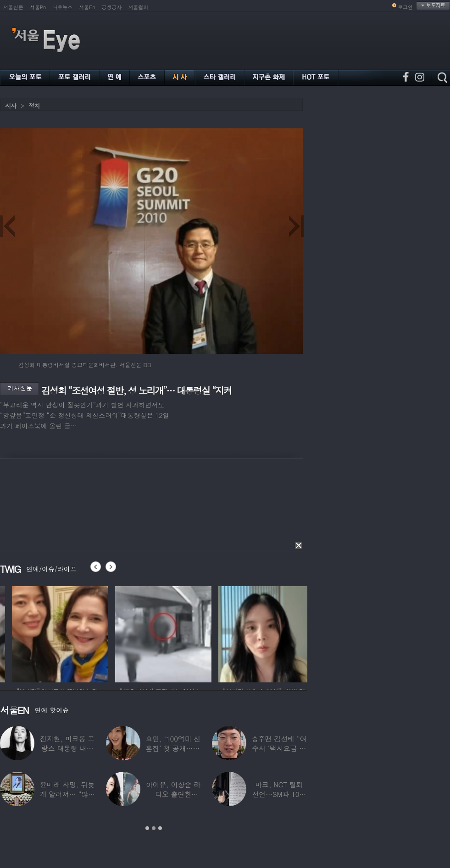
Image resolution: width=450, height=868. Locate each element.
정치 (34, 106)
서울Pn (38, 7)
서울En (87, 7)
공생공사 (112, 7)
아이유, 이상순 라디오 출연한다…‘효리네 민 (173, 794)
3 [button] (160, 828)
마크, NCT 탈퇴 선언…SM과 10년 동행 (279, 794)
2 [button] (154, 828)
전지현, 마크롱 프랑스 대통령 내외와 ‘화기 (67, 748)
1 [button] (147, 828)
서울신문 (13, 7)
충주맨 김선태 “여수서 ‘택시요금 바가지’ (279, 748)
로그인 (405, 7)
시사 (11, 106)
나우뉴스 (62, 7)
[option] (121, 633)
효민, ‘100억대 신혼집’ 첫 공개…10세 (173, 748)
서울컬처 (139, 7)
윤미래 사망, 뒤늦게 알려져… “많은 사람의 (67, 794)
